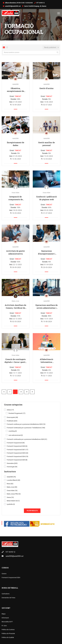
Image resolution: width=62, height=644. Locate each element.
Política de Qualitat (8, 638)
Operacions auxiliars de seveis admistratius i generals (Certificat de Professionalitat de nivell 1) (46, 307)
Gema (10, 498)
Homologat (12, 467)
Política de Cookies (8, 630)
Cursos (5, 568)
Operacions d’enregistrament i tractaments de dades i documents (47, 253)
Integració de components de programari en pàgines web (16, 198)
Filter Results (32, 511)
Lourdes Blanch (13, 480)
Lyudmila (11, 504)
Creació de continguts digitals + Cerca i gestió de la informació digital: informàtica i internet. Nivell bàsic (16, 361)
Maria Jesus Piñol (14, 494)
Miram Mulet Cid (13, 501)
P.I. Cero (4, 626)
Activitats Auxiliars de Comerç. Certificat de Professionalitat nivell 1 (16, 307)
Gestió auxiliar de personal (46, 144)
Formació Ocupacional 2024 (17, 457)
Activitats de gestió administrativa (15, 252)
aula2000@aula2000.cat (13, 6)
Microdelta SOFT (7, 622)
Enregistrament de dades (16, 144)
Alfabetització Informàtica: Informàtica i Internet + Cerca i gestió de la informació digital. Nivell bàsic (46, 361)
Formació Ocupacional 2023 (17, 453)
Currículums (6, 594)
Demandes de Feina (8, 598)
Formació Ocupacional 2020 (17, 446)
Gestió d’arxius (46, 89)
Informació (5, 618)
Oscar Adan (15, 193)
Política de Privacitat (8, 634)
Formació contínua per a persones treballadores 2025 (26, 425)
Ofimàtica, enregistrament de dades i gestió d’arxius (16, 90)
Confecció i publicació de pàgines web (46, 198)
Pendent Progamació (17, 413)
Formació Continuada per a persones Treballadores (26, 428)
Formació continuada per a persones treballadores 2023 (27, 440)
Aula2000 (15, 84)
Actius (10, 410)
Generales (12, 464)
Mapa (4, 614)
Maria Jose (15, 301)
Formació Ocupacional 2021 (17, 450)
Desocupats (12, 418)
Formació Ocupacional (16, 443)
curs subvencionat (16, 435)
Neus (10, 484)
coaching (13, 431)
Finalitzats (12, 421)
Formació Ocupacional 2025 (17, 460)
